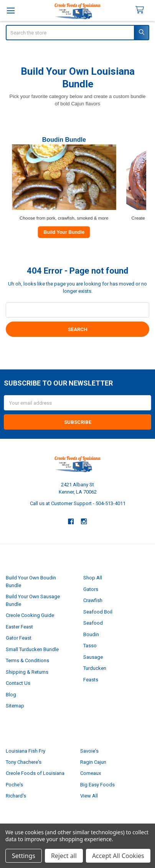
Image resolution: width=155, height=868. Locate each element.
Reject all (64, 856)
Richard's (16, 796)
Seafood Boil (98, 612)
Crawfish (93, 600)
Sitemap (15, 706)
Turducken (95, 668)
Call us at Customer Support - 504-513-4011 (78, 503)
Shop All (93, 578)
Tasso (90, 646)
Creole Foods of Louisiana (35, 773)
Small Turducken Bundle (32, 649)
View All (89, 796)
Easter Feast (19, 627)
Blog (11, 695)
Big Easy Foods (97, 785)
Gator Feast (19, 638)
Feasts (91, 680)
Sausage (93, 657)
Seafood (93, 623)
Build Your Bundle (64, 232)
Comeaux (91, 773)
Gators (91, 589)
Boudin (91, 634)
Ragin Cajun (93, 762)
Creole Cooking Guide (30, 615)
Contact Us (18, 683)
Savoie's (89, 751)
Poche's (14, 785)
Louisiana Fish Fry (26, 751)
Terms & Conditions (27, 660)
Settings (24, 856)
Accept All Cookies (118, 856)
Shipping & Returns (27, 672)
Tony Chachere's (24, 762)
